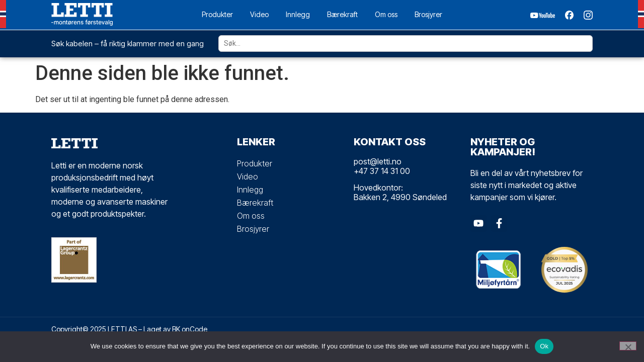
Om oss (386, 14)
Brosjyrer (428, 14)
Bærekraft (342, 14)
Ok (544, 346)
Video (259, 14)
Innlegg (298, 14)
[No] (628, 346)
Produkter (217, 14)
